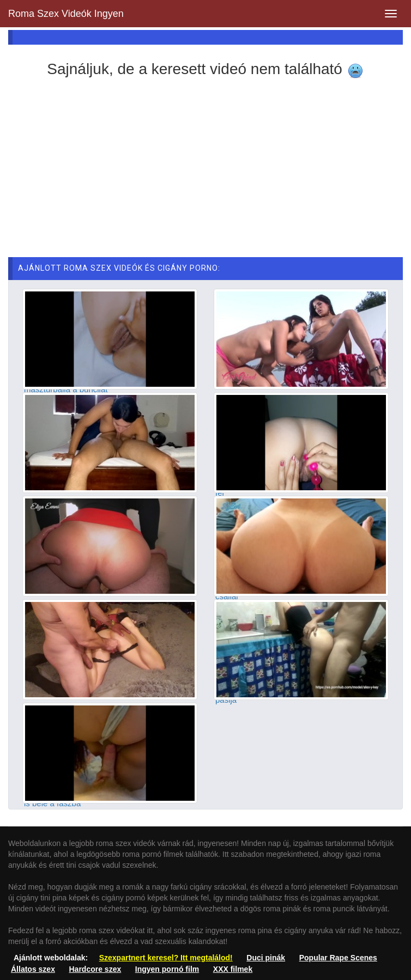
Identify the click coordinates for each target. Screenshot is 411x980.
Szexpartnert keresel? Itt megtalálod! (166, 958)
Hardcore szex (95, 969)
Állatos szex (33, 969)
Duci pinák (266, 958)
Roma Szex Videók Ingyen (66, 14)
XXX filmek (233, 969)
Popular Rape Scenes (338, 958)
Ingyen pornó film (167, 969)
